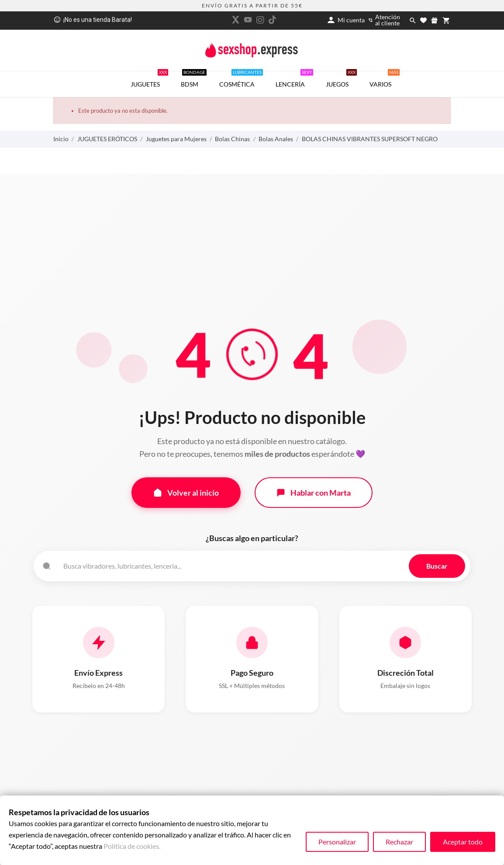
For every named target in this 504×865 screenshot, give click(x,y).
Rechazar (399, 842)
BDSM (194, 80)
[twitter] (236, 20)
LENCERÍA (294, 80)
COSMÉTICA (241, 80)
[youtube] (248, 20)
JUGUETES (149, 80)
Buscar (437, 566)
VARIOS (385, 80)
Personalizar (337, 842)
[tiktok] (273, 20)
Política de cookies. (132, 846)
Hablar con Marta (314, 493)
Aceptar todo (463, 842)
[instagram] (260, 20)
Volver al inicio (186, 493)
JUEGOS (341, 80)
